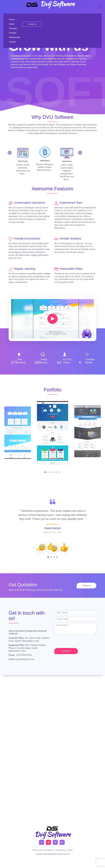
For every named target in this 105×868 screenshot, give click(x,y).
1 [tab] (48, 557)
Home (12, 20)
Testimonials (15, 37)
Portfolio (13, 33)
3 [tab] (54, 557)
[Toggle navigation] (99, 7)
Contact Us (32, 24)
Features (13, 28)
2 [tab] (51, 557)
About (12, 24)
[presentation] (74, 642)
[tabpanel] (52, 548)
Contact (13, 42)
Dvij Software (50, 5)
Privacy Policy (60, 850)
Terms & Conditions (46, 850)
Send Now (66, 651)
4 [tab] (57, 557)
